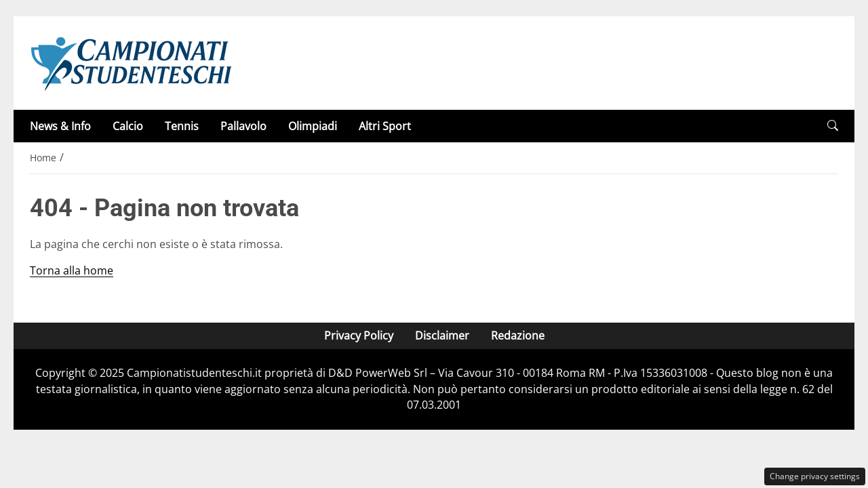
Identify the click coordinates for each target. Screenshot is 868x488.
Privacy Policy (359, 335)
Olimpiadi (313, 126)
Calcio (128, 126)
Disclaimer (442, 335)
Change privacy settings (815, 476)
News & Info (60, 126)
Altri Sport (385, 126)
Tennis (182, 126)
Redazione (518, 335)
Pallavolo (243, 126)
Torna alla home (72, 270)
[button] (833, 126)
